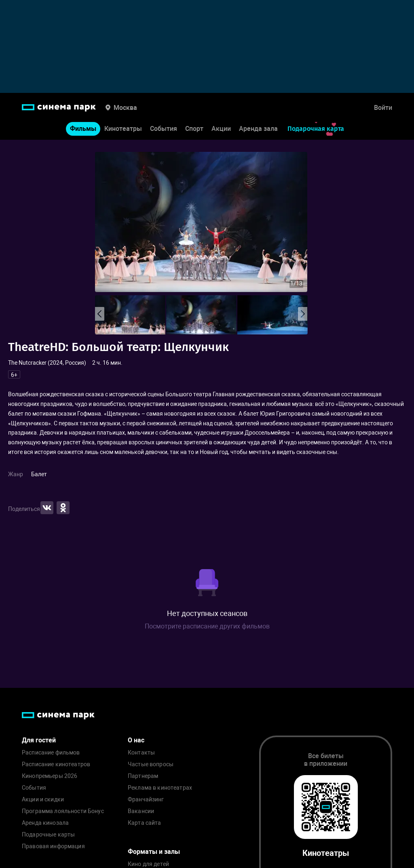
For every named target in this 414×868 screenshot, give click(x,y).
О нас (136, 740)
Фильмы (83, 129)
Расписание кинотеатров (56, 764)
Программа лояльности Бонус (63, 811)
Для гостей (39, 740)
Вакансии (141, 811)
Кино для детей (148, 864)
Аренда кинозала (45, 823)
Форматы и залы (154, 852)
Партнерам (143, 776)
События (164, 129)
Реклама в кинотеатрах (160, 788)
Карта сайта (145, 823)
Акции (221, 129)
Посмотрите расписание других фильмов (207, 626)
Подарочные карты (48, 835)
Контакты (141, 753)
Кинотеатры (123, 129)
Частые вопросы (151, 764)
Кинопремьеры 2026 (50, 776)
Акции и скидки (43, 800)
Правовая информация (53, 846)
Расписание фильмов (51, 753)
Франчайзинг (146, 800)
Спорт (194, 129)
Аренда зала (258, 129)
